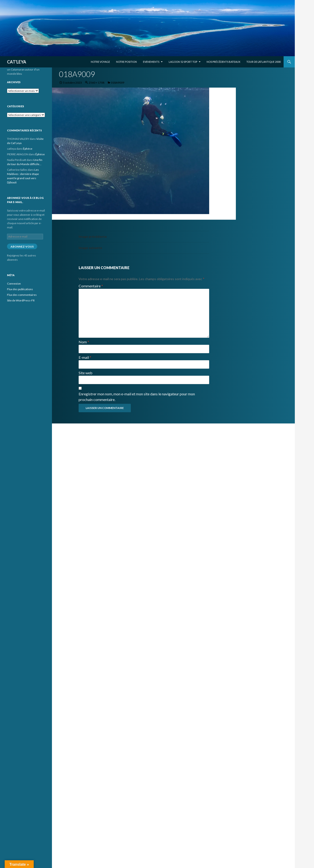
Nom (84, 342)
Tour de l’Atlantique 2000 (263, 62)
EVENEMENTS (151, 62)
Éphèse (28, 149)
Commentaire (91, 286)
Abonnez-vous (22, 247)
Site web (86, 373)
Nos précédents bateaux (223, 62)
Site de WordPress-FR (21, 300)
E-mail (85, 357)
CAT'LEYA (17, 62)
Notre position (126, 62)
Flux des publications (20, 289)
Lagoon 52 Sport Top (183, 62)
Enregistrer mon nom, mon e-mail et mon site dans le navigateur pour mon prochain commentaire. (137, 397)
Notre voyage (100, 62)
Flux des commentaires (22, 295)
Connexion (14, 284)
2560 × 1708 (97, 83)
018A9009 (118, 83)
